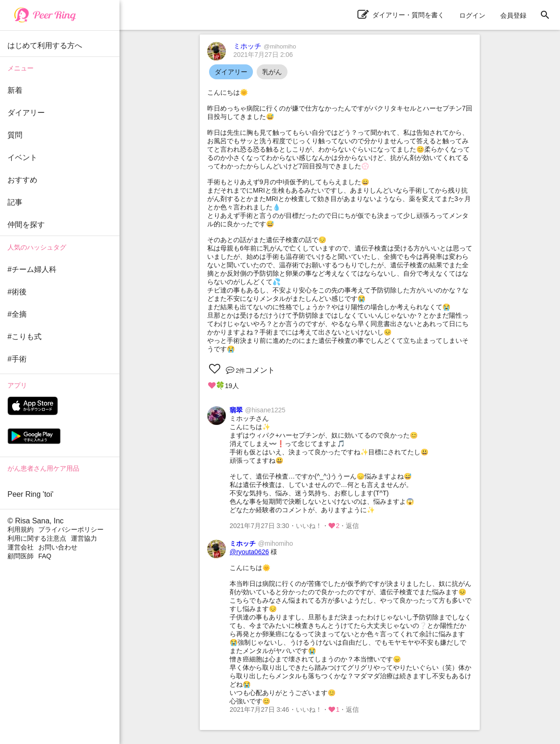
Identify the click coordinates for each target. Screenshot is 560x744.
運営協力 (84, 538)
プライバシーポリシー (71, 529)
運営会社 (21, 547)
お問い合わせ (58, 547)
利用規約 (21, 529)
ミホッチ (265, 46)
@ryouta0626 (249, 552)
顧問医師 (21, 556)
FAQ (45, 556)
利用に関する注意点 (37, 538)
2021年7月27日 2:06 (263, 55)
